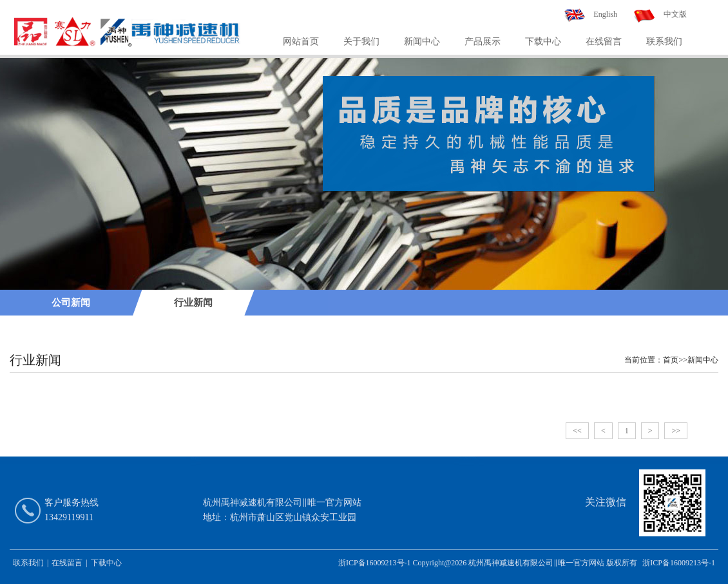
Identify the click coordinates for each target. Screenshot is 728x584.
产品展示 (483, 42)
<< (577, 431)
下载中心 (543, 42)
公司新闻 (71, 303)
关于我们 (361, 42)
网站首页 (301, 42)
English (605, 14)
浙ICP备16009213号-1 (679, 563)
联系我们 (664, 42)
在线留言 (604, 42)
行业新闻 (193, 303)
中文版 (675, 14)
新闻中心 (422, 42)
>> (676, 431)
